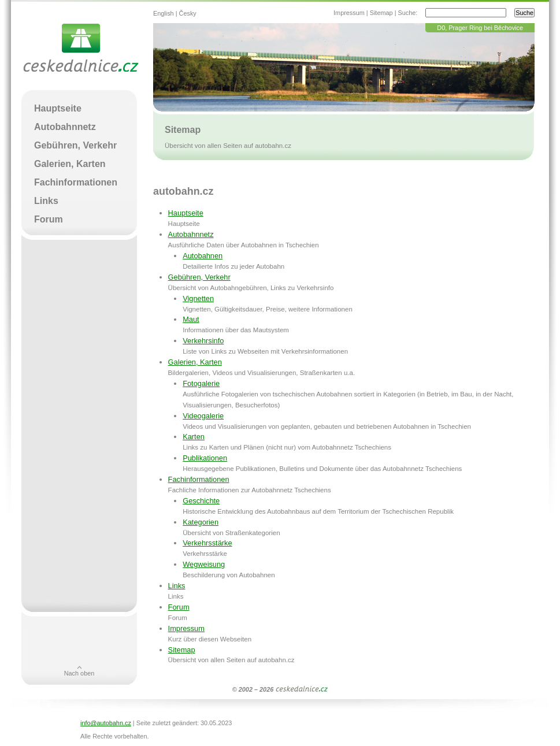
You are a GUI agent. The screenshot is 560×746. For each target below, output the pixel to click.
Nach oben (79, 673)
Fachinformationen (199, 479)
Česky (188, 13)
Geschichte (201, 501)
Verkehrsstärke (207, 543)
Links (177, 586)
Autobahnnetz (191, 234)
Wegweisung (204, 564)
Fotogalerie (201, 383)
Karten (194, 437)
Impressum (349, 13)
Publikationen (205, 458)
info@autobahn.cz (106, 723)
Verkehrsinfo (203, 341)
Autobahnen (203, 256)
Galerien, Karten (195, 362)
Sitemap (381, 13)
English (164, 13)
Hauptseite (186, 213)
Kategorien (201, 522)
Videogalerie (203, 416)
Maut (191, 319)
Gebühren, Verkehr (199, 277)
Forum (179, 607)
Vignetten (198, 298)
